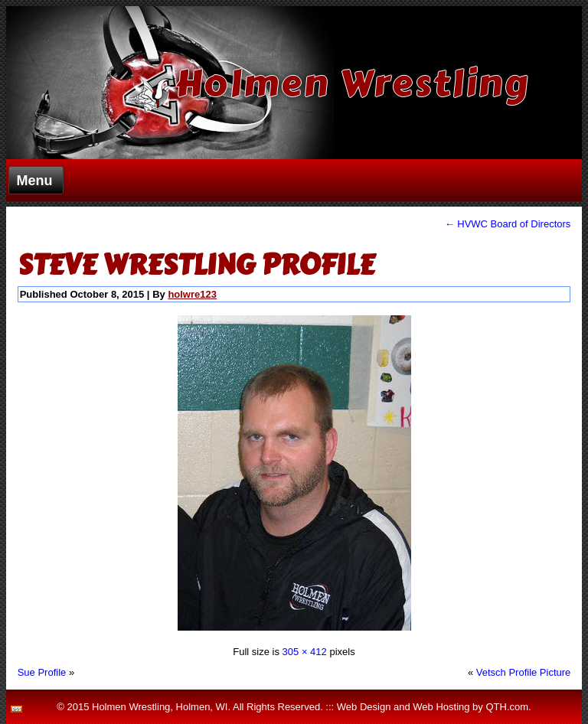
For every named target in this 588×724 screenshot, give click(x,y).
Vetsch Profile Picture (524, 672)
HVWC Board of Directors (508, 224)
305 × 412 (305, 652)
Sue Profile (42, 672)
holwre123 (192, 294)
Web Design (364, 707)
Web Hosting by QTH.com (470, 707)
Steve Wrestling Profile (196, 265)
